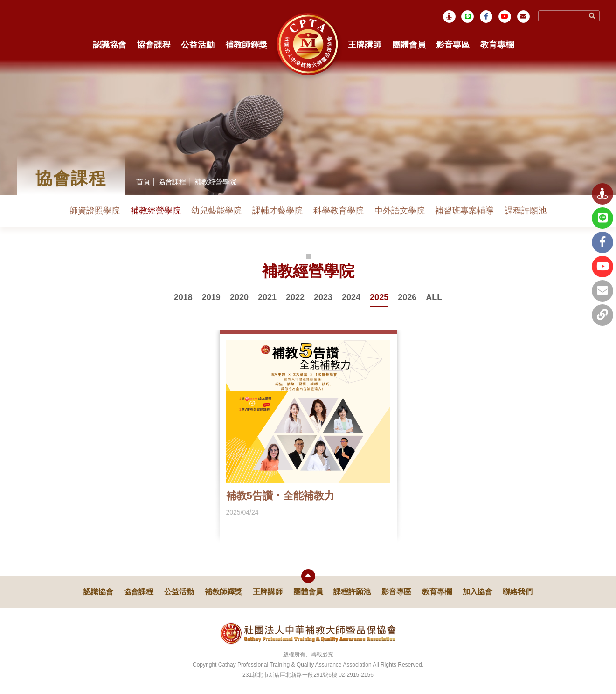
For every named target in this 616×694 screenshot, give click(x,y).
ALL (434, 297)
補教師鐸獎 (246, 45)
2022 (295, 297)
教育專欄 (497, 45)
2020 (239, 297)
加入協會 (478, 592)
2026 (407, 297)
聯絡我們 (518, 592)
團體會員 (409, 45)
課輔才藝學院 (277, 211)
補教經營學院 (215, 182)
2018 (183, 297)
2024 (351, 297)
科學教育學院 (339, 211)
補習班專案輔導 (464, 211)
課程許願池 (526, 211)
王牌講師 (365, 45)
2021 (267, 297)
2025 (379, 297)
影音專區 (453, 45)
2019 (211, 297)
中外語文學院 (400, 211)
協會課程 (154, 45)
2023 (323, 297)
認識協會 (110, 45)
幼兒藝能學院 (216, 211)
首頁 (143, 182)
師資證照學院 (95, 211)
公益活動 (198, 45)
